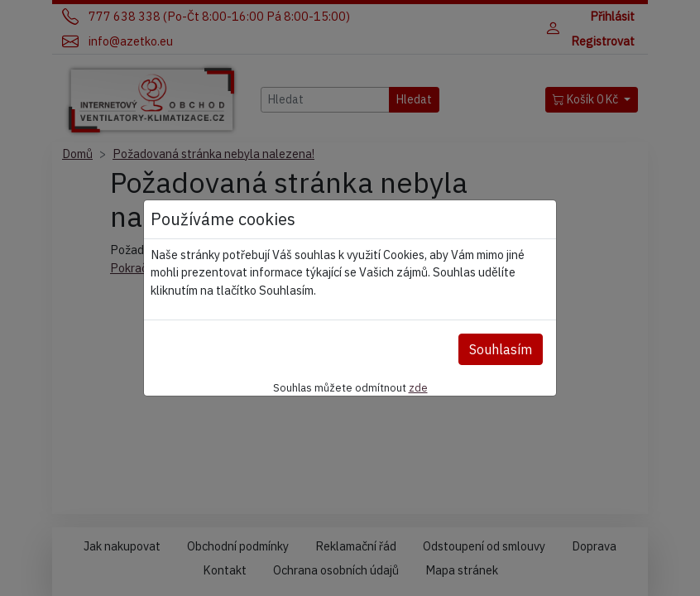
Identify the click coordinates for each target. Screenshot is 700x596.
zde (418, 387)
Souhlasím (501, 349)
